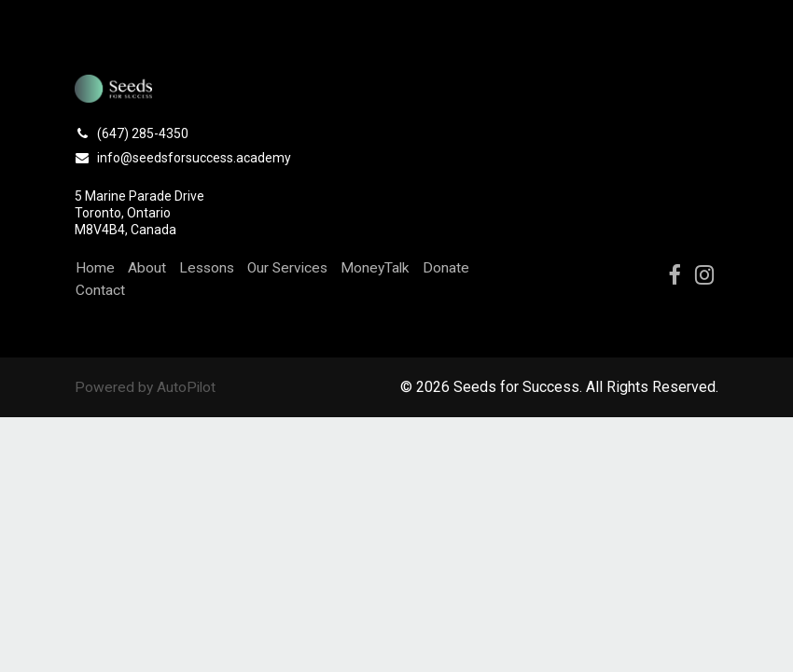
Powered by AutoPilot (146, 387)
